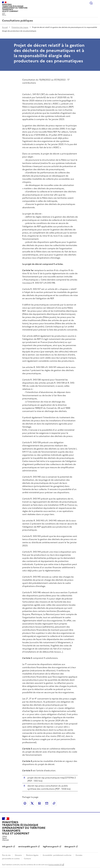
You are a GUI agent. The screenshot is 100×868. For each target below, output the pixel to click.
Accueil (5, 27)
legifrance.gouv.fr (51, 847)
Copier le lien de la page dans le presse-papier (54, 803)
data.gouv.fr (70, 847)
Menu (96, 3)
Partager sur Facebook (25, 803)
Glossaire (18, 855)
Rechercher (91, 3)
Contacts (27, 859)
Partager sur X (32, 803)
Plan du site (6, 855)
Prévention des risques (20, 27)
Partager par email (47, 803)
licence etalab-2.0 (55, 865)
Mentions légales (32, 855)
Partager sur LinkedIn (39, 803)
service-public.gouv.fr (28, 847)
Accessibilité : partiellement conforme (57, 855)
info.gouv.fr (7, 847)
